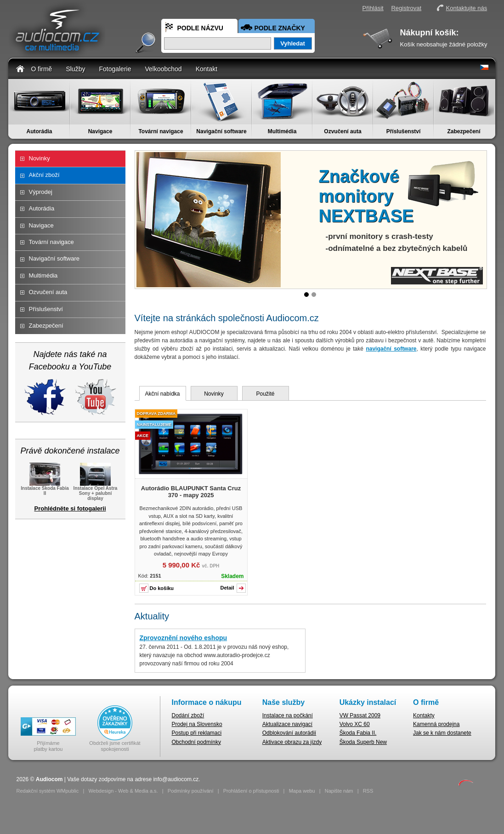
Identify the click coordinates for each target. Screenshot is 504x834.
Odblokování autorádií (289, 733)
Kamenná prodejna (436, 724)
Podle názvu (200, 28)
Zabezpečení (464, 131)
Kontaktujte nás (467, 8)
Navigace (100, 131)
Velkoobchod (163, 69)
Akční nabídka (162, 394)
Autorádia (39, 131)
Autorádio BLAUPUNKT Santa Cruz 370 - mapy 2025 (191, 492)
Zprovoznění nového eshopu (184, 638)
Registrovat (406, 8)
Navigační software (221, 131)
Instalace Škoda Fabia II (45, 488)
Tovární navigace (161, 131)
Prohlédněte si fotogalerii (70, 508)
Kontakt (207, 69)
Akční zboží (44, 175)
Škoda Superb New (363, 742)
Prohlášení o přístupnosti (251, 791)
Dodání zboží (188, 715)
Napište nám (339, 791)
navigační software (391, 349)
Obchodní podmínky (196, 742)
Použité (265, 394)
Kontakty (424, 715)
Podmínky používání (191, 791)
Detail (227, 588)
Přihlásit (373, 8)
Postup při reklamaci (197, 733)
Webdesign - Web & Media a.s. (123, 791)
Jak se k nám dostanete (442, 733)
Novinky (40, 158)
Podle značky (280, 28)
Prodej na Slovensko (197, 724)
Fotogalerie (115, 69)
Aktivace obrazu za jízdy (292, 742)
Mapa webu (302, 791)
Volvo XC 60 (355, 724)
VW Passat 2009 (360, 715)
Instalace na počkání (288, 715)
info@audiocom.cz (176, 779)
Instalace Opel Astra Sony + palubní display (96, 491)
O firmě (42, 69)
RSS (368, 791)
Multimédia (282, 131)
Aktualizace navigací (287, 724)
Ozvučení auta (343, 131)
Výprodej (41, 192)
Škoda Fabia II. (358, 733)
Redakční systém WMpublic (48, 791)
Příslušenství (404, 131)
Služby (75, 69)
